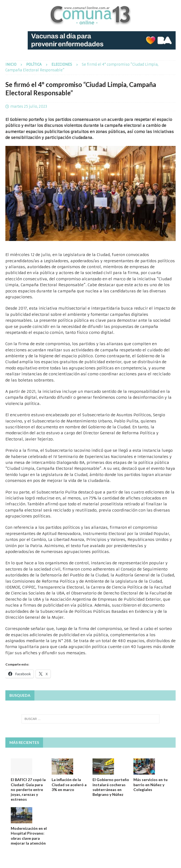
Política (34, 64)
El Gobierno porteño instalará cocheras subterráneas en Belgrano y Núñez (111, 787)
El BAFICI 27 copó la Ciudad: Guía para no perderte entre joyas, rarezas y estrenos (28, 789)
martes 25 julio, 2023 (29, 106)
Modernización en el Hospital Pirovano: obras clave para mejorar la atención (29, 836)
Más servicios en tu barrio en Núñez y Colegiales (150, 784)
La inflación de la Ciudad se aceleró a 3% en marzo (69, 784)
